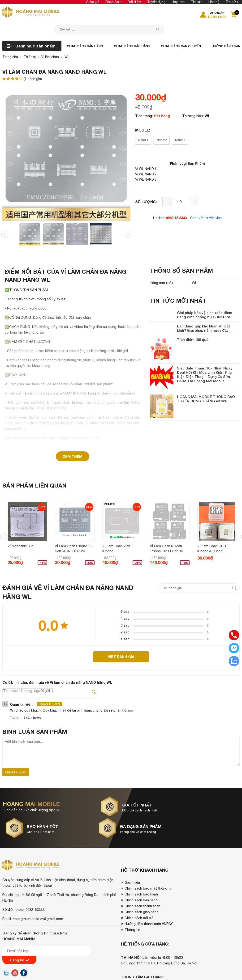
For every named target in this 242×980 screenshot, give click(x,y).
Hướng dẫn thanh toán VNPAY (149, 888)
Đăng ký (19, 924)
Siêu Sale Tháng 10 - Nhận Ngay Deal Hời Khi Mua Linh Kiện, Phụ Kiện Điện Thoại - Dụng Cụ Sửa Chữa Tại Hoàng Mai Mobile (205, 359)
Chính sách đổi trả (139, 882)
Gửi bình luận (16, 758)
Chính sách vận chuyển (181, 31)
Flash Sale (113, 2)
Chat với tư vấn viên (206, 203)
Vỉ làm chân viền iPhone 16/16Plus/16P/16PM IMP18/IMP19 (120, 533)
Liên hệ (214, 2)
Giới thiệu (132, 847)
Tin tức (197, 2)
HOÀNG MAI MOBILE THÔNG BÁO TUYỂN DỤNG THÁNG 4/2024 (206, 384)
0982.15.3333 (176, 203)
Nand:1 (143, 125)
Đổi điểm (134, 2)
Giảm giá (93, 2)
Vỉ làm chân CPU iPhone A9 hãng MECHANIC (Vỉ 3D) (213, 533)
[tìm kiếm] (160, 13)
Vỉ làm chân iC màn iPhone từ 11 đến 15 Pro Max (167, 533)
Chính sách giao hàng (142, 876)
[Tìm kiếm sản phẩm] (118, 13)
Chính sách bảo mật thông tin (148, 853)
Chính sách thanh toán (142, 871)
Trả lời (15, 704)
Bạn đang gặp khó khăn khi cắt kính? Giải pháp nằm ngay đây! (204, 313)
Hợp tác (178, 2)
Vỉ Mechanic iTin (21, 530)
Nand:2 (162, 125)
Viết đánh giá (121, 642)
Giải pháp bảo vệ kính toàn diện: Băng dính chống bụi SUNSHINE (205, 300)
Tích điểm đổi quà (193, 324)
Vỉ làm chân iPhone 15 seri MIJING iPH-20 (74, 533)
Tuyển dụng (156, 2)
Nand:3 (180, 125)
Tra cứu (232, 2)
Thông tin (132, 894)
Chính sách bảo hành (132, 31)
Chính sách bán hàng (85, 31)
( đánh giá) (33, 64)
